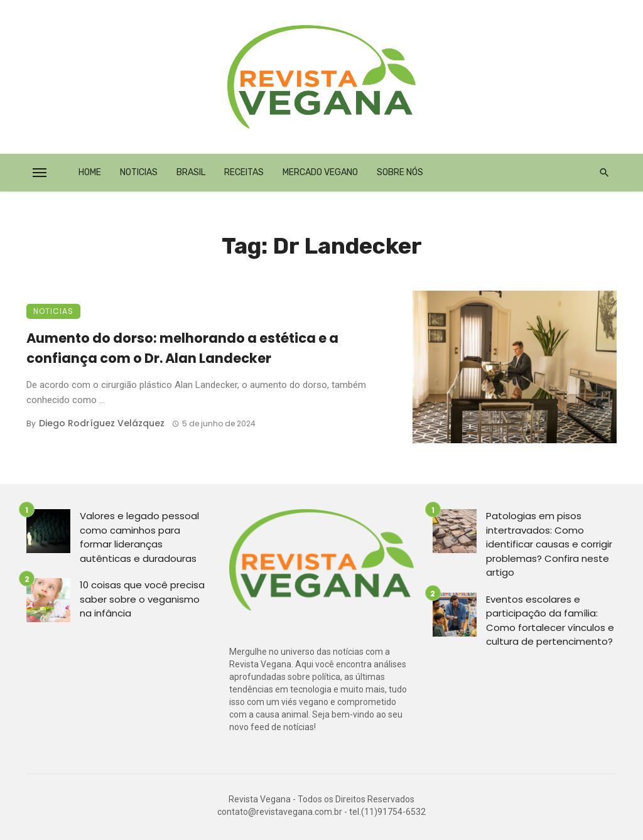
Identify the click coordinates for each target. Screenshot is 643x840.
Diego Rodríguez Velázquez (102, 423)
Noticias (139, 172)
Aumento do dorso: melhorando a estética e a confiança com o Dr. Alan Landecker (182, 348)
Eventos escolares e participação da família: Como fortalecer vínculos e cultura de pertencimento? (550, 621)
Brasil (191, 172)
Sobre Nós (400, 172)
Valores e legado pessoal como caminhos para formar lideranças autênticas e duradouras (139, 537)
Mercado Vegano (320, 172)
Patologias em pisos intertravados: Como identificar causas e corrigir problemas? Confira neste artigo (549, 544)
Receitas (244, 172)
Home (90, 172)
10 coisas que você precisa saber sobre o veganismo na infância (142, 599)
